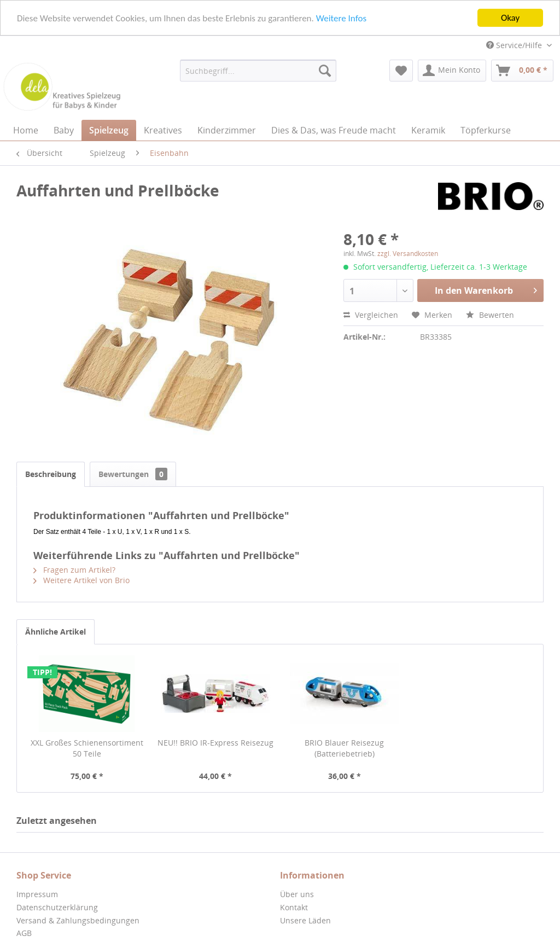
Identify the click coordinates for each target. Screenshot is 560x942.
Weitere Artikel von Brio (81, 580)
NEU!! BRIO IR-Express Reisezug (215, 743)
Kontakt (294, 907)
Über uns (297, 894)
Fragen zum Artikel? (74, 570)
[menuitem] (258, 71)
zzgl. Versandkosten (408, 254)
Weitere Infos (341, 18)
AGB (24, 933)
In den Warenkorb (486, 289)
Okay (510, 18)
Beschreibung (51, 474)
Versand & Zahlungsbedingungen (78, 920)
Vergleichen (371, 315)
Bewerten (490, 315)
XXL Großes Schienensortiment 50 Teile (87, 748)
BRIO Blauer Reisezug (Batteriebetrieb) (344, 748)
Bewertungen (133, 474)
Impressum (37, 894)
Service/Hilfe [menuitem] (515, 45)
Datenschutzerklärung (57, 907)
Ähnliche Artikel (56, 632)
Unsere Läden (305, 920)
